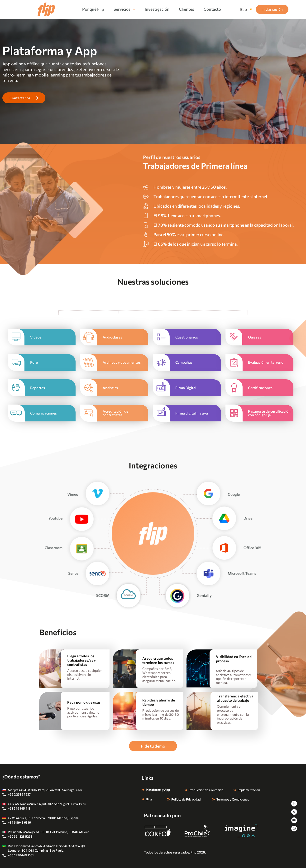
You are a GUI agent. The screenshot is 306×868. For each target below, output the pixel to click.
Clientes (186, 9)
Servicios (124, 9)
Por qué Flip (93, 9)
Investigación (157, 9)
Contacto (212, 9)
